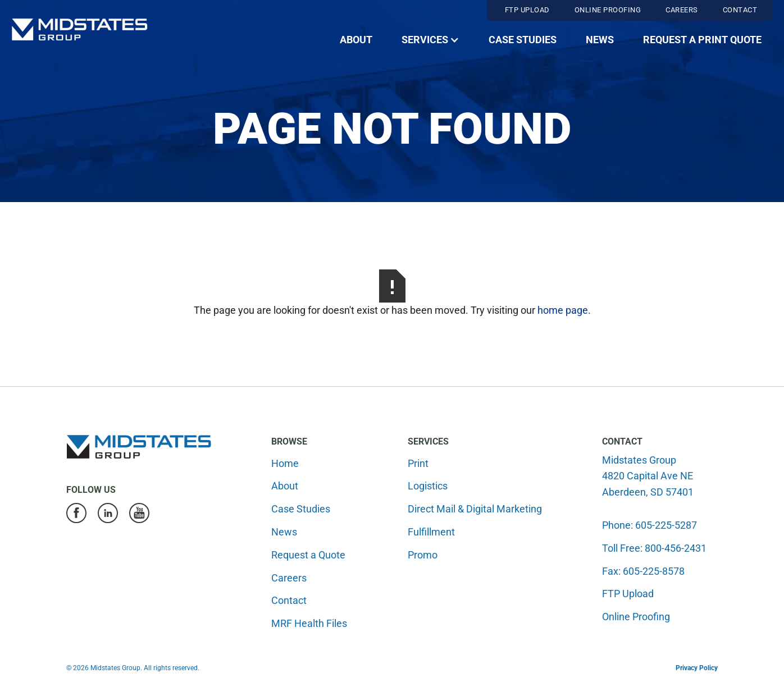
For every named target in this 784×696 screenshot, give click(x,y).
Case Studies (523, 40)
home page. (564, 310)
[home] (79, 29)
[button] (430, 40)
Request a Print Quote (702, 40)
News (600, 40)
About (356, 40)
